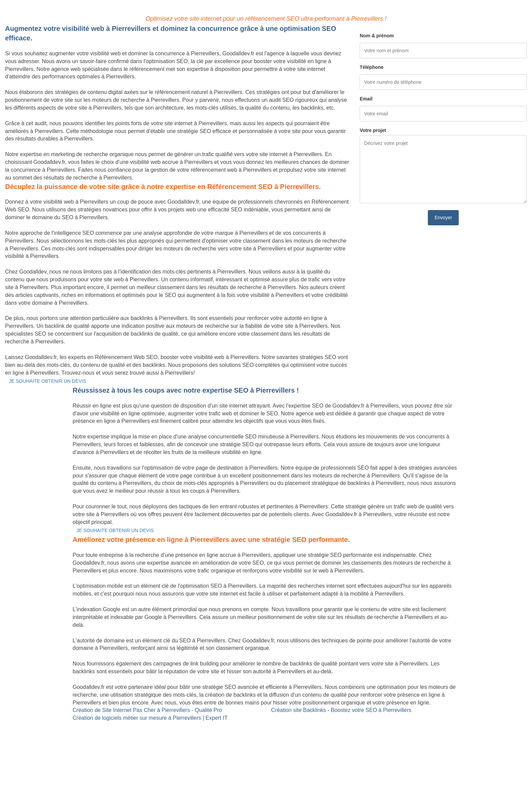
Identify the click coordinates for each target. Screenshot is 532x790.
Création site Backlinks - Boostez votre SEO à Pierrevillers (341, 710)
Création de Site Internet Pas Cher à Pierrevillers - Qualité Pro (147, 710)
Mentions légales (266, 768)
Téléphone (372, 67)
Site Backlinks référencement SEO (224, 726)
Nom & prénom (377, 36)
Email (366, 99)
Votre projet (373, 130)
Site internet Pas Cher (32, 726)
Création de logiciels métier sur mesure (52, 733)
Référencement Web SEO (214, 733)
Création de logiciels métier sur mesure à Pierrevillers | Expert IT (150, 718)
